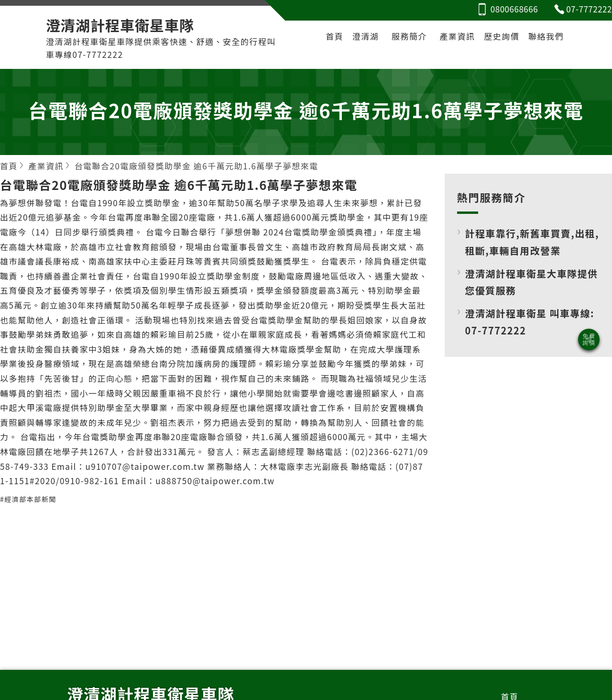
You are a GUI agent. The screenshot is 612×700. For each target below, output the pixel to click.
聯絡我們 (546, 36)
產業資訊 (458, 36)
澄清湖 (366, 36)
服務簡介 (409, 36)
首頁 (334, 36)
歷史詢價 (502, 36)
